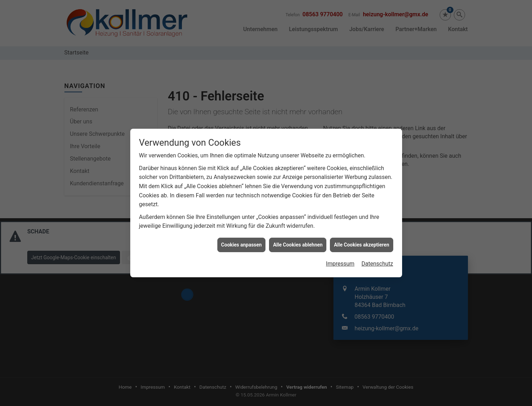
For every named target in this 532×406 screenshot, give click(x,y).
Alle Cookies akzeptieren (361, 243)
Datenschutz (377, 262)
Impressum (340, 262)
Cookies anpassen (242, 243)
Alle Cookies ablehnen (298, 243)
